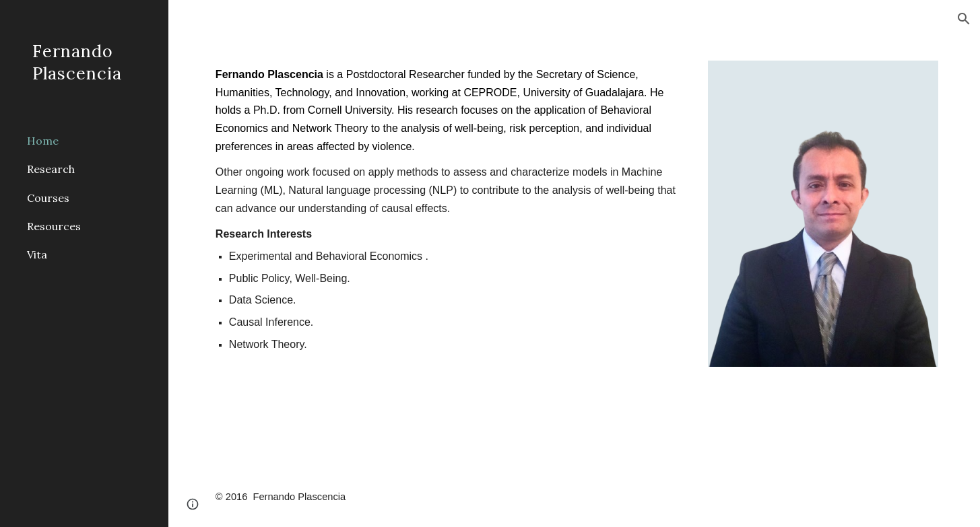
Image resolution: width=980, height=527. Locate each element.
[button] (964, 19)
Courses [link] (48, 198)
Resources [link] (54, 226)
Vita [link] (37, 254)
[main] (450, 210)
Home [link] (43, 141)
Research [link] (51, 169)
